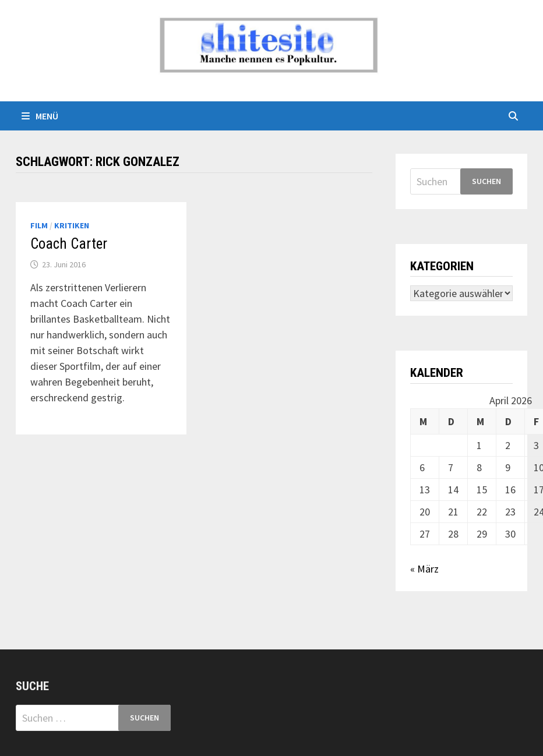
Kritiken (72, 225)
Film (39, 225)
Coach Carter (69, 244)
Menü (40, 116)
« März (424, 569)
